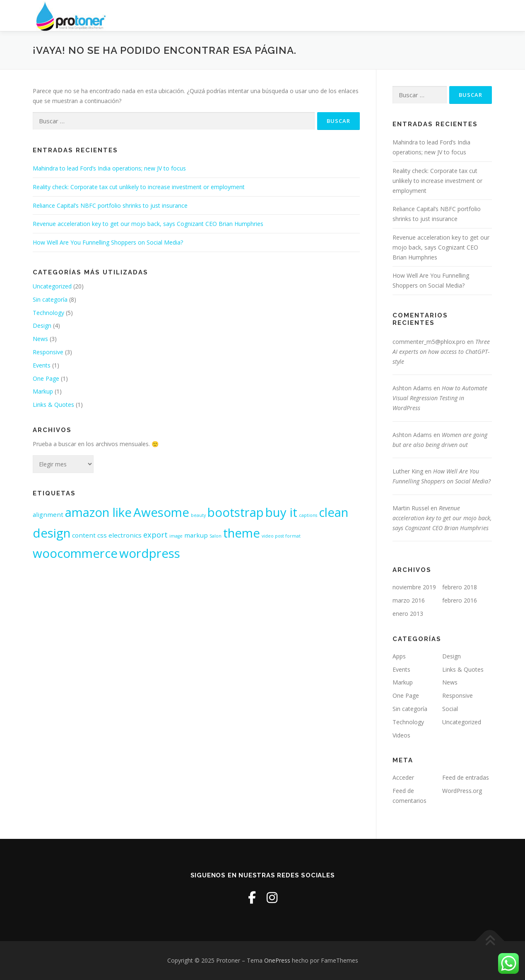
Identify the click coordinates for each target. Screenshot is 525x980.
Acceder (403, 777)
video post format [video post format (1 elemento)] (281, 536)
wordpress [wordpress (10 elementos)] (150, 553)
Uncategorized (52, 286)
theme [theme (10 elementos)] (242, 533)
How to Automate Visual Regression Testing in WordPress (440, 398)
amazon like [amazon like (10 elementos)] (98, 512)
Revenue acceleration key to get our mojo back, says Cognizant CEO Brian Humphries (148, 224)
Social (450, 709)
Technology (48, 313)
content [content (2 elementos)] (84, 535)
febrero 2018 (460, 587)
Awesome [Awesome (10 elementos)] (161, 512)
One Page (46, 378)
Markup (43, 391)
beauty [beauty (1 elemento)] (198, 515)
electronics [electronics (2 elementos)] (125, 535)
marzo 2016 (409, 600)
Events (42, 365)
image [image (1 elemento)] (176, 536)
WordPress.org (462, 791)
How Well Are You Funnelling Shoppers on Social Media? (108, 242)
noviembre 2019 (414, 587)
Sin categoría (50, 299)
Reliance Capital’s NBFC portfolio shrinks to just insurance (110, 205)
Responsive (48, 352)
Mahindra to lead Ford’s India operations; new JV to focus (109, 168)
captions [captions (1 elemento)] (308, 515)
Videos (401, 735)
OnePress (277, 960)
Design (42, 325)
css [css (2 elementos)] (102, 535)
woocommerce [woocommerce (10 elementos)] (75, 553)
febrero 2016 (460, 600)
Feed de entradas (466, 777)
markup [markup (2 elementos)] (196, 535)
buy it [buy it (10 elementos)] (281, 512)
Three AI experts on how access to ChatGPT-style (441, 352)
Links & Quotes (53, 405)
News (40, 339)
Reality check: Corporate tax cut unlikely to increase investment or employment (139, 187)
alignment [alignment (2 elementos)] (48, 514)
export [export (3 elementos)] (155, 535)
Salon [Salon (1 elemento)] (216, 536)
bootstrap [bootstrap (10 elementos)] (236, 512)
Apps (399, 656)
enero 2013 (408, 614)
